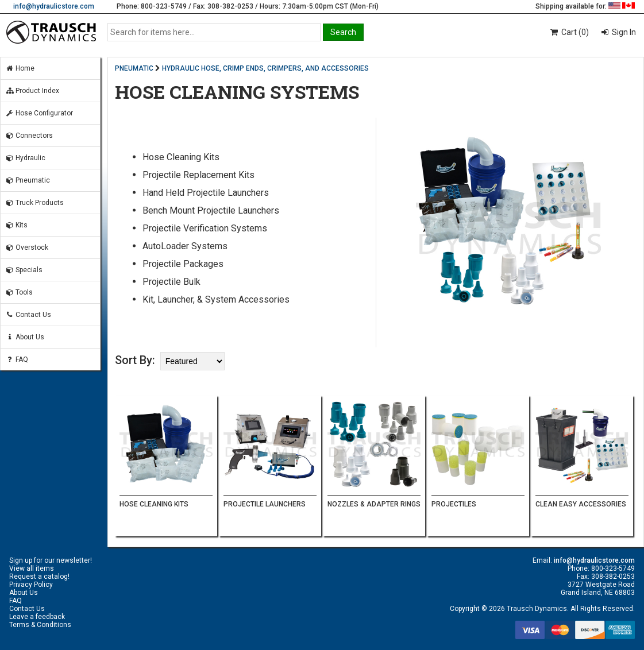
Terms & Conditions (40, 625)
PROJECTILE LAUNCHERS (265, 504)
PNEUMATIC (134, 68)
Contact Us (28, 315)
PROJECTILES (454, 504)
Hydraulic (25, 158)
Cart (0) (569, 32)
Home (20, 68)
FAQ (17, 359)
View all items (32, 568)
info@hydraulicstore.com (54, 6)
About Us (25, 337)
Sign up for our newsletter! (51, 560)
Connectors (29, 136)
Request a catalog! (39, 577)
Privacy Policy (31, 585)
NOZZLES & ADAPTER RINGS (374, 504)
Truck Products (34, 203)
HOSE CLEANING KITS (154, 504)
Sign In (623, 32)
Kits (16, 225)
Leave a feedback (37, 617)
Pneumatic (28, 180)
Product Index (32, 91)
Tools (19, 292)
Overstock (27, 247)
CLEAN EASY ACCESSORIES (581, 504)
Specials (24, 270)
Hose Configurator (39, 113)
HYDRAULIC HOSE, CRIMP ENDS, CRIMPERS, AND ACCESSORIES (265, 68)
